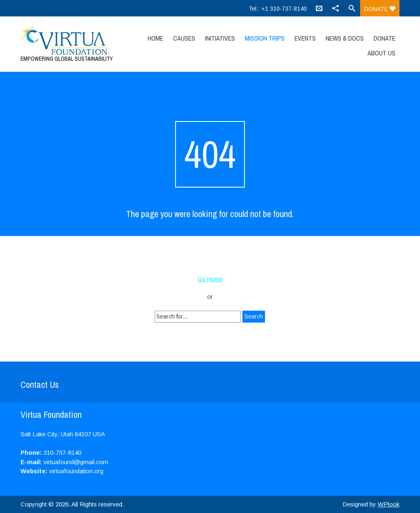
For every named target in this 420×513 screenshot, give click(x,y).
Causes (184, 38)
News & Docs (345, 38)
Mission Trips (265, 38)
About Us (381, 53)
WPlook (389, 504)
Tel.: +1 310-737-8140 (278, 9)
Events (305, 38)
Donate (380, 9)
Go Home (210, 279)
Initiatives (220, 38)
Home (155, 38)
